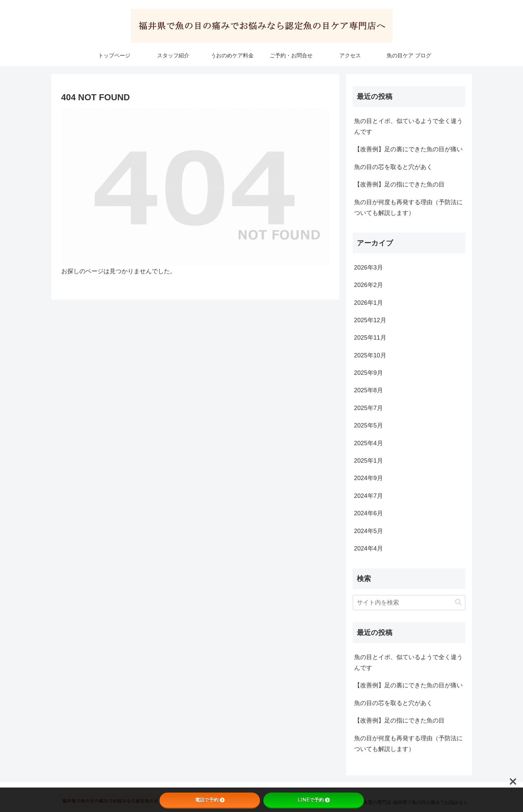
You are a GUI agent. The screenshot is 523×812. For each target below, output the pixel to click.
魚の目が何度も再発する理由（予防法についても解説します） (408, 208)
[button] (458, 602)
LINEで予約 (314, 800)
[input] (409, 603)
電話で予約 (210, 800)
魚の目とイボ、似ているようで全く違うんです (408, 126)
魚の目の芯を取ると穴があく (393, 167)
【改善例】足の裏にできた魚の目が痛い (408, 149)
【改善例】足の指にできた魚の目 (399, 184)
